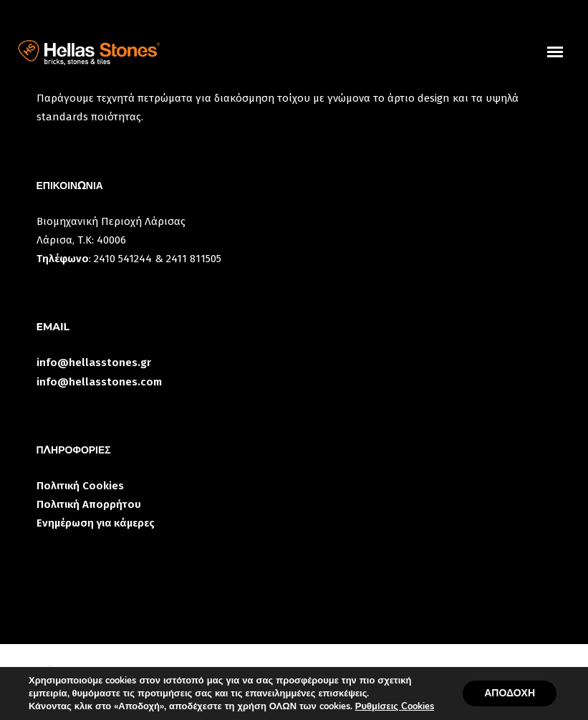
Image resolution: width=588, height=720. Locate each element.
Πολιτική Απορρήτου (89, 504)
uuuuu (564, 60)
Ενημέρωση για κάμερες (96, 523)
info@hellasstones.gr (94, 363)
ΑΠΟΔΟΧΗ (510, 693)
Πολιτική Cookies (80, 486)
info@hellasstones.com (99, 382)
